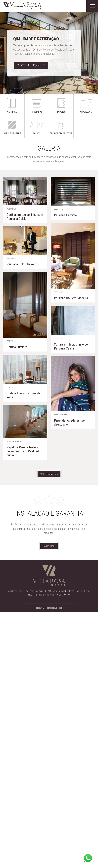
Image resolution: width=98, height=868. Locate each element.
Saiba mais (49, 546)
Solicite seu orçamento (31, 65)
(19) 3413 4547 (35, 595)
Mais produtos (49, 474)
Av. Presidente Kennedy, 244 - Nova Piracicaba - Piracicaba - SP (54, 591)
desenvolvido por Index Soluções (49, 608)
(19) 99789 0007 (62, 595)
